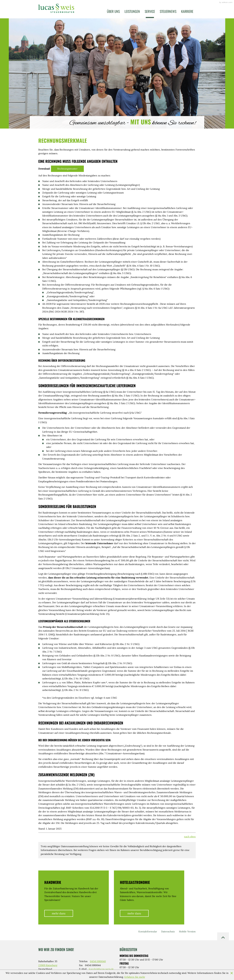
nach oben (190, 837)
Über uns (113, 11)
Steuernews (168, 11)
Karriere (187, 11)
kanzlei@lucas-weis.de (101, 969)
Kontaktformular (148, 931)
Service (150, 11)
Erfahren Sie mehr (135, 977)
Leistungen (132, 11)
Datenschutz (168, 931)
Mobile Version (187, 931)
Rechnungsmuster (67, 169)
